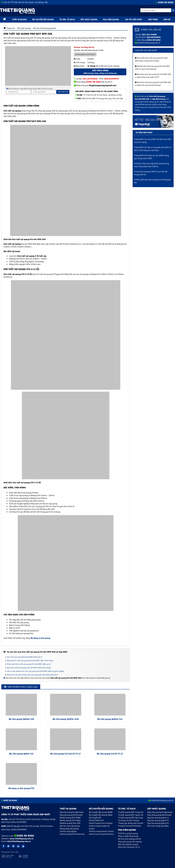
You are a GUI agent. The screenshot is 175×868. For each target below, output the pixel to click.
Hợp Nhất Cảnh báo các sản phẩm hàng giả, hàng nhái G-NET (152, 157)
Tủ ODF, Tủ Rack (67, 19)
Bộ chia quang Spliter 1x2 (21, 754)
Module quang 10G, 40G (70, 823)
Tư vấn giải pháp (144, 133)
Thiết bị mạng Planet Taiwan (101, 831)
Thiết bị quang (19, 19)
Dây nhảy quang (89, 19)
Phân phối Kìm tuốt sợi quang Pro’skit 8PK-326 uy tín (29, 664)
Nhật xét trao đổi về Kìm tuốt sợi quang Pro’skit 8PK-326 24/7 (32, 675)
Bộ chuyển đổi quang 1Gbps (101, 815)
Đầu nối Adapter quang (128, 844)
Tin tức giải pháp (134, 19)
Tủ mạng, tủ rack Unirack (129, 820)
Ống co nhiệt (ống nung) (128, 836)
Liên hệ (167, 19)
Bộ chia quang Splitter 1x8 (21, 719)
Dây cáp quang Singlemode (72, 812)
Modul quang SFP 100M (70, 818)
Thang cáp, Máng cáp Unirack (131, 823)
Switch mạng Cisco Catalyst (101, 823)
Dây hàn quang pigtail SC (158, 823)
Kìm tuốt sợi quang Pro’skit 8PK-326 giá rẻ (24, 657)
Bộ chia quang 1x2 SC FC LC (110, 754)
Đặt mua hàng (100, 72)
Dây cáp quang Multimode (71, 815)
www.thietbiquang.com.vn (21, 839)
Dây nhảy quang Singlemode (160, 812)
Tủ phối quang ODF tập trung (130, 818)
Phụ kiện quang (111, 19)
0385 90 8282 (166, 2)
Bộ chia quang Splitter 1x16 (66, 719)
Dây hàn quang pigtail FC (158, 820)
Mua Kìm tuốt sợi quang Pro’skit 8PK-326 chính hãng (29, 668)
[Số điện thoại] (19, 92)
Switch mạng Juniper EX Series (99, 827)
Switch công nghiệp (68, 831)
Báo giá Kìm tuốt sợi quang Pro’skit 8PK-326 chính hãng (30, 661)
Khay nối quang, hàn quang (130, 842)
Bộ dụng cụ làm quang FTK (21, 788)
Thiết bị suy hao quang (128, 833)
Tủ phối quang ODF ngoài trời (131, 815)
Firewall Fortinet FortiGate (130, 826)
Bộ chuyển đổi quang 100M (101, 812)
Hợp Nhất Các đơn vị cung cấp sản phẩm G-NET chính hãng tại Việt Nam (153, 149)
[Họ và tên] (44, 92)
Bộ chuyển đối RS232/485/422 (96, 819)
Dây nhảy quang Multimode (159, 815)
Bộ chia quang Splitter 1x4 (110, 719)
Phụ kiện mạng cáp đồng (158, 826)
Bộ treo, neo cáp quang (70, 826)
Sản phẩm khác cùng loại (21, 687)
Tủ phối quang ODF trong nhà (131, 812)
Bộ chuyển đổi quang (43, 19)
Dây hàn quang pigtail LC (158, 818)
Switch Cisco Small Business (101, 834)
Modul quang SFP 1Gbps (70, 820)
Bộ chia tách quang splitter (130, 839)
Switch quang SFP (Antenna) (72, 834)
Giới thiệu (153, 19)
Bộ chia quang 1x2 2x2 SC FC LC (66, 754)
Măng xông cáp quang (69, 829)
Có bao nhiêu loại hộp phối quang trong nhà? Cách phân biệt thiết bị (152, 165)
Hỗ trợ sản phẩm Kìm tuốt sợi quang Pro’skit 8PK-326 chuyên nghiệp (35, 671)
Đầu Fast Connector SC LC (129, 847)
